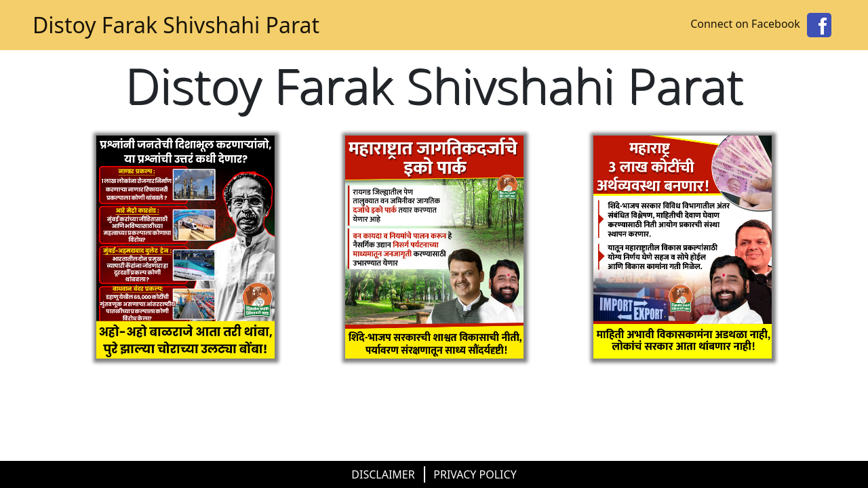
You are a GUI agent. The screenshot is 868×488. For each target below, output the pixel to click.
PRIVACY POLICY (475, 474)
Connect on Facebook (763, 24)
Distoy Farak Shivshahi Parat (176, 25)
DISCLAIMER (383, 474)
